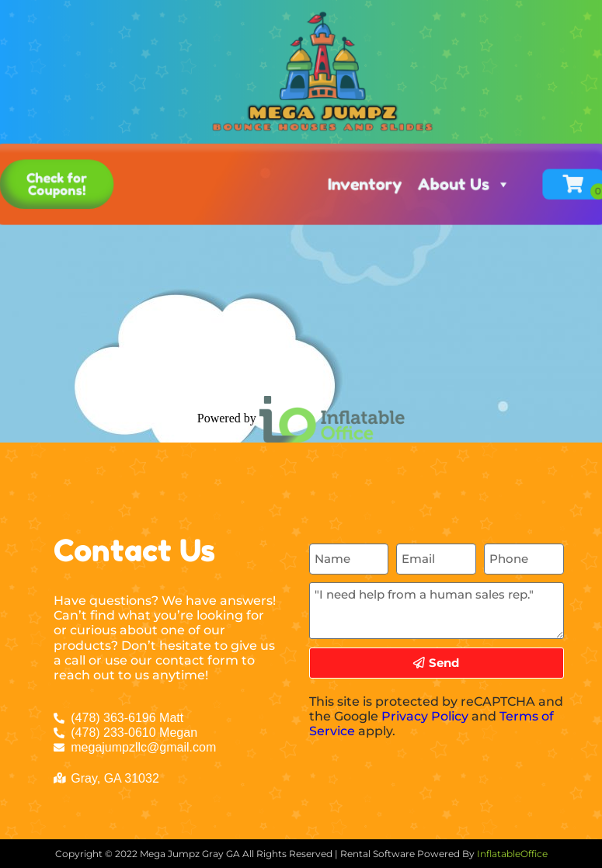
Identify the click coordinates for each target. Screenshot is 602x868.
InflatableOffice (512, 854)
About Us (450, 145)
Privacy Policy (425, 716)
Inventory (359, 145)
